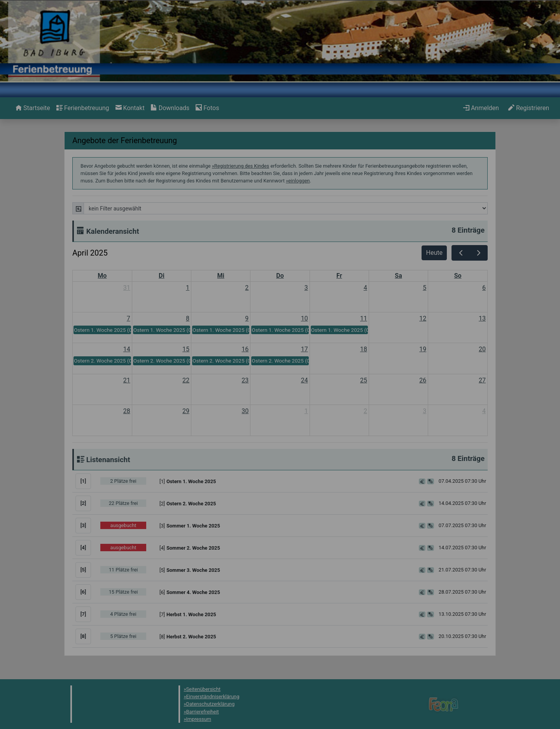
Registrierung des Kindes (242, 166)
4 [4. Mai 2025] (484, 411)
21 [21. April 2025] (127, 380)
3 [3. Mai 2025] (424, 411)
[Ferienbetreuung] (83, 108)
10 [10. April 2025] (304, 318)
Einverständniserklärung (213, 697)
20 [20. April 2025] (482, 349)
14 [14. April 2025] (127, 349)
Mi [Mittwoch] (221, 276)
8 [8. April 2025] (188, 318)
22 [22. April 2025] (186, 380)
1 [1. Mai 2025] (306, 411)
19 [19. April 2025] (423, 349)
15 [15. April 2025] (186, 349)
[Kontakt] (130, 108)
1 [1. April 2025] (188, 288)
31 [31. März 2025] (127, 288)
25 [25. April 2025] (364, 380)
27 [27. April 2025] (482, 380)
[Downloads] (170, 108)
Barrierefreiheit (203, 712)
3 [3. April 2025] (306, 288)
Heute (434, 253)
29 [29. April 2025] (186, 411)
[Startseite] (33, 108)
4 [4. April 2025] (365, 288)
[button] (284, 481)
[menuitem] (33, 108)
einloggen (299, 181)
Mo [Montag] (102, 276)
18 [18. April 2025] (364, 349)
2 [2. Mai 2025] (365, 411)
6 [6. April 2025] (484, 288)
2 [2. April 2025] (247, 288)
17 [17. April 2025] (304, 349)
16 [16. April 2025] (245, 349)
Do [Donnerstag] (280, 276)
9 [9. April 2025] (247, 318)
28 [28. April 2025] (127, 411)
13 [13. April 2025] (482, 318)
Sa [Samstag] (398, 276)
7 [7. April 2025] (129, 318)
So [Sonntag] (458, 276)
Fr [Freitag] (339, 276)
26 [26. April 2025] (423, 380)
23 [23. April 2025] (245, 380)
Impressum (199, 719)
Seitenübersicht (204, 689)
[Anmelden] (481, 108)
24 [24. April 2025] (304, 380)
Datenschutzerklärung (211, 704)
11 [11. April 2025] (364, 318)
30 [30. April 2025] (245, 411)
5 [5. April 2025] (424, 288)
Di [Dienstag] (162, 276)
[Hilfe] (207, 108)
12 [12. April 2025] (423, 318)
